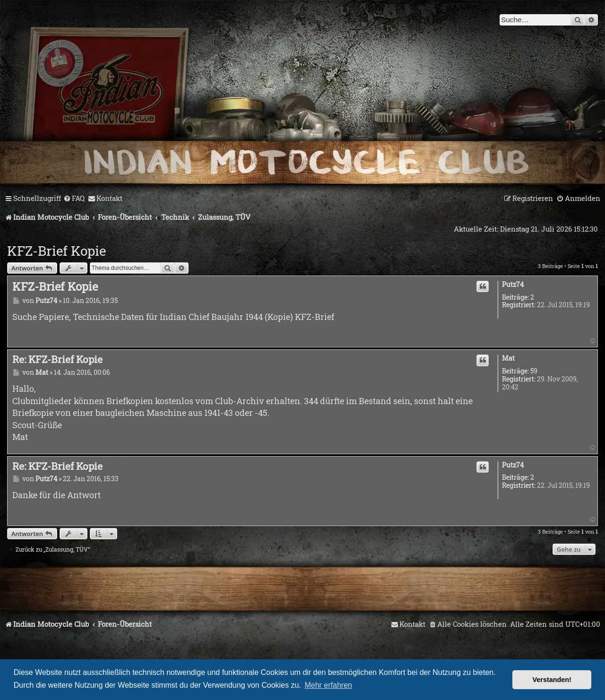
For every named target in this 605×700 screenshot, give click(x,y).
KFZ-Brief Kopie (56, 251)
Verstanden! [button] (552, 680)
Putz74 (513, 285)
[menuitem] (74, 199)
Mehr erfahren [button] (328, 685)
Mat (508, 359)
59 (534, 371)
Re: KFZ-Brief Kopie (57, 359)
